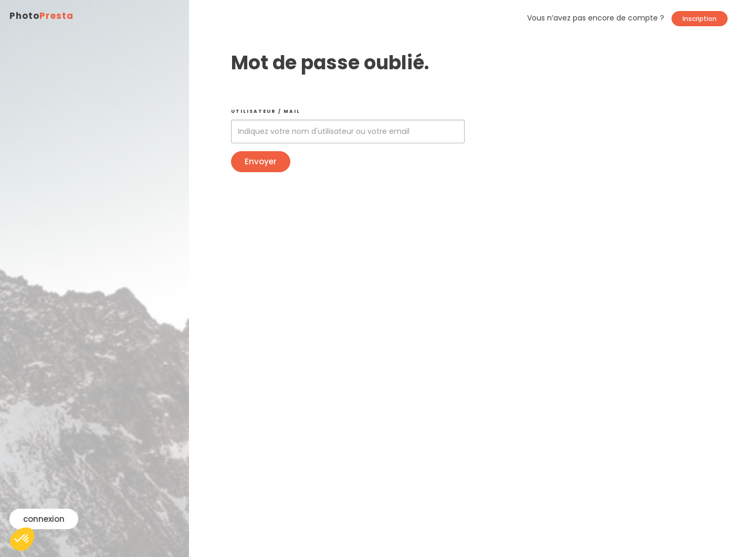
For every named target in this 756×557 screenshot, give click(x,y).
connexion (44, 519)
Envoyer (261, 161)
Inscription (700, 19)
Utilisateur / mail (266, 111)
